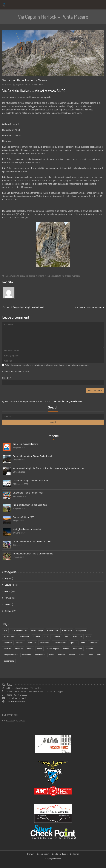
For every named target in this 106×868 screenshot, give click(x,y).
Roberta (8, 85)
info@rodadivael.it (19, 698)
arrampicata (14, 276)
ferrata (72, 655)
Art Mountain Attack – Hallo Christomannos (33, 554)
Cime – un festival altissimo (26, 444)
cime (83, 643)
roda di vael (50, 276)
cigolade (74, 643)
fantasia (61, 655)
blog (6, 578)
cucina (40, 649)
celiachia (20, 643)
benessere (56, 637)
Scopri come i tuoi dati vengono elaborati (63, 401)
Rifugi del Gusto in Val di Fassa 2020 (30, 505)
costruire (7, 649)
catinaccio (24, 276)
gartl (99, 655)
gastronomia (9, 661)
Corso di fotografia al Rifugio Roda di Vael (24, 307)
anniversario (52, 630)
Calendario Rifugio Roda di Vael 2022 (30, 481)
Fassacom (58, 859)
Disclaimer (74, 854)
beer (46, 637)
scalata (58, 276)
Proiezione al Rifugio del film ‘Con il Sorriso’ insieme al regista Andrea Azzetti (49, 468)
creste (30, 649)
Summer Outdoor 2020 (23, 517)
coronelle (94, 643)
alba (5, 630)
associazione (9, 637)
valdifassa (76, 276)
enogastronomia (11, 655)
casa (88, 637)
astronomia (24, 637)
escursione (40, 655)
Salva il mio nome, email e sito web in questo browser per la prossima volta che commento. (47, 365)
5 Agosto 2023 (21, 85)
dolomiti (32, 276)
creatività (19, 649)
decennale (78, 649)
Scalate (34, 85)
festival (82, 655)
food (91, 655)
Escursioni (9, 585)
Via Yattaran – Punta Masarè (88, 307)
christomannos (59, 643)
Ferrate (8, 598)
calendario (78, 637)
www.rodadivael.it (18, 702)
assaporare (81, 630)
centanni (32, 643)
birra (67, 637)
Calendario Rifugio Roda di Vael (28, 493)
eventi (7, 591)
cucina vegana (53, 649)
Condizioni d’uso (59, 854)
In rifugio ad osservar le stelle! (27, 529)
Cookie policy (43, 854)
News (7, 604)
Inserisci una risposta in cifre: (16, 372)
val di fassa (66, 276)
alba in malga (37, 630)
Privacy (30, 854)
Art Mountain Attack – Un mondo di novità (32, 542)
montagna (40, 276)
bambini (36, 637)
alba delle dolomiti (19, 630)
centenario (44, 643)
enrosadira (26, 655)
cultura (66, 649)
